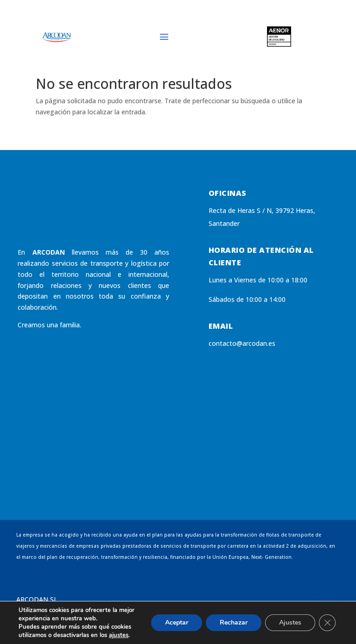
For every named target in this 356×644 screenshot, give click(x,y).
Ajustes (290, 622)
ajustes (119, 635)
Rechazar (234, 622)
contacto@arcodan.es (242, 343)
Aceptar (177, 622)
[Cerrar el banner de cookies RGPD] (327, 623)
